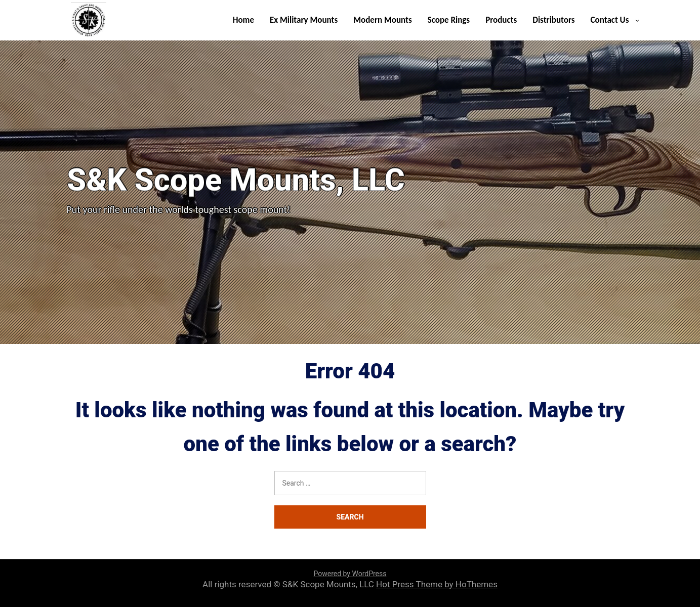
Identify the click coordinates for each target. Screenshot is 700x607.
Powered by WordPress (350, 574)
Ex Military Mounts (304, 20)
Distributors (553, 20)
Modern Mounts (382, 20)
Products (501, 20)
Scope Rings (449, 20)
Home (243, 20)
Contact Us (610, 20)
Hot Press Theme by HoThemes (437, 584)
